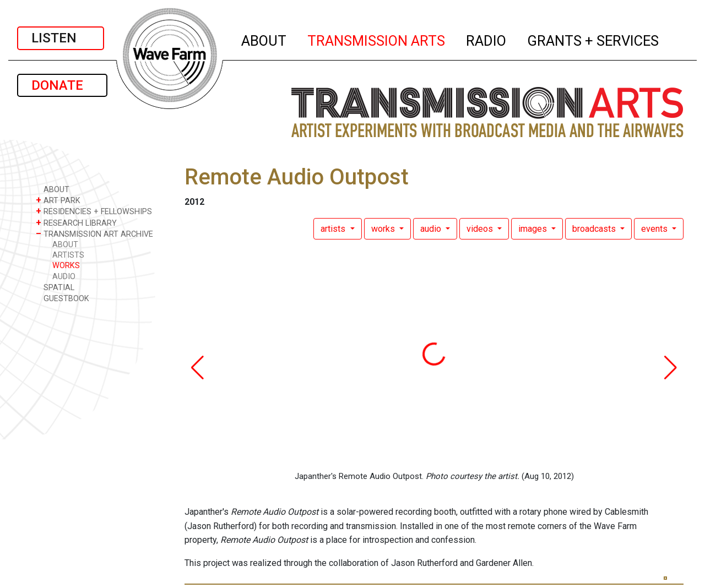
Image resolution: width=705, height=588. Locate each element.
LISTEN (61, 38)
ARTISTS (68, 255)
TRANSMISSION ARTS (377, 39)
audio (432, 229)
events (655, 229)
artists (334, 229)
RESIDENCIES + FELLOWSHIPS (94, 211)
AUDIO (64, 277)
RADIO (487, 39)
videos (481, 229)
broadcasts (595, 229)
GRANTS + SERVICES (593, 39)
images (534, 229)
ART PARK (58, 200)
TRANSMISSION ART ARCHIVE (94, 234)
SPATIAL (55, 287)
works (384, 229)
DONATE (62, 85)
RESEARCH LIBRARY (76, 223)
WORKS (66, 266)
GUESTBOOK (63, 298)
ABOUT (264, 39)
